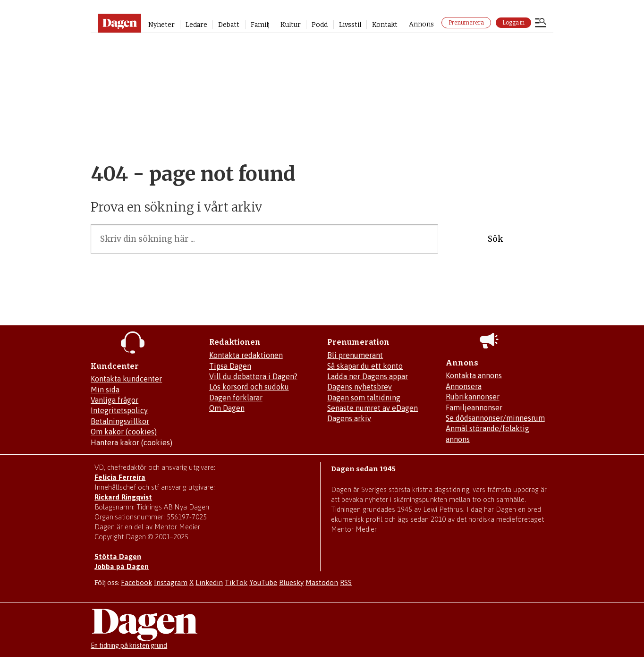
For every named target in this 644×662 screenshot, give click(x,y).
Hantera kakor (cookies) (131, 442)
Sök (495, 239)
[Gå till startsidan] (119, 23)
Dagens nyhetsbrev (360, 387)
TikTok (236, 582)
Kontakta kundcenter (126, 379)
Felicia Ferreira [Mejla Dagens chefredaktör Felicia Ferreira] (120, 477)
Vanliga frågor (114, 400)
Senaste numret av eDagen (373, 408)
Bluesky (291, 582)
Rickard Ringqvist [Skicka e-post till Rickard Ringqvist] (123, 497)
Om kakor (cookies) (124, 432)
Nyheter (161, 25)
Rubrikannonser (473, 397)
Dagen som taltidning (364, 398)
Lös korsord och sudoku (249, 387)
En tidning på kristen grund (129, 645)
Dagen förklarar (236, 398)
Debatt (229, 25)
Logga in (513, 23)
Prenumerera (466, 23)
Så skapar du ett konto (365, 366)
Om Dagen (227, 408)
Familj (260, 25)
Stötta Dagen (118, 556)
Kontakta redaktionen (246, 355)
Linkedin (209, 582)
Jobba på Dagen (122, 566)
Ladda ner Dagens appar (368, 376)
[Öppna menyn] (541, 24)
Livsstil (350, 25)
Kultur (291, 25)
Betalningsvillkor (120, 421)
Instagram (171, 582)
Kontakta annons (474, 375)
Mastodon (322, 582)
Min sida (105, 390)
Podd (320, 25)
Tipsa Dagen (230, 366)
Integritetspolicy (119, 410)
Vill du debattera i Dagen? (253, 376)
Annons (421, 24)
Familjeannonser (474, 407)
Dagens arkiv (349, 418)
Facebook (136, 582)
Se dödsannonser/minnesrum (495, 418)
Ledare (196, 25)
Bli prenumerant (355, 355)
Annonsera (464, 386)
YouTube (263, 582)
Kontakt (385, 25)
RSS (346, 582)
